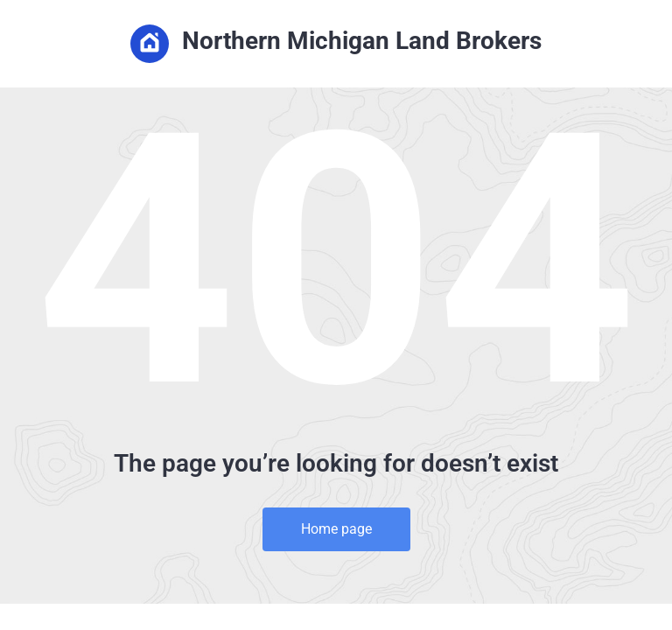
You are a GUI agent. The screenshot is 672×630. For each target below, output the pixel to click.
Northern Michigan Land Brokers (336, 44)
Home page (336, 529)
